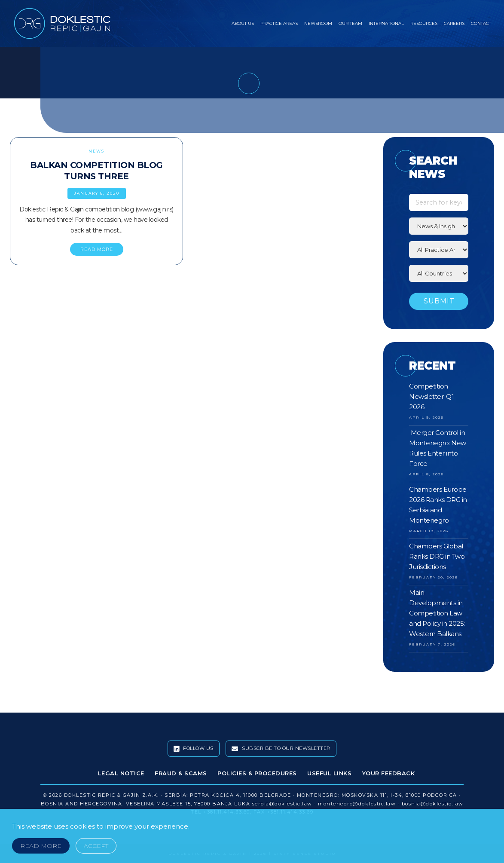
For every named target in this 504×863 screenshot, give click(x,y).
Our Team (350, 23)
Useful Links (329, 773)
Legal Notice (121, 773)
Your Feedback (389, 773)
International (386, 23)
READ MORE (97, 249)
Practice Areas (279, 23)
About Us (243, 23)
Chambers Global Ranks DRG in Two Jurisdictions (437, 556)
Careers (454, 23)
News (96, 151)
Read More (41, 846)
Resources (424, 23)
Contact (481, 23)
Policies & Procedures (257, 773)
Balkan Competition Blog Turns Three (96, 171)
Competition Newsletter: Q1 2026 (431, 396)
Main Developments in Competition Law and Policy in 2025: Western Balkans (437, 613)
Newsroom (318, 23)
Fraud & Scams (181, 773)
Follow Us (194, 749)
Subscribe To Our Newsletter (281, 749)
